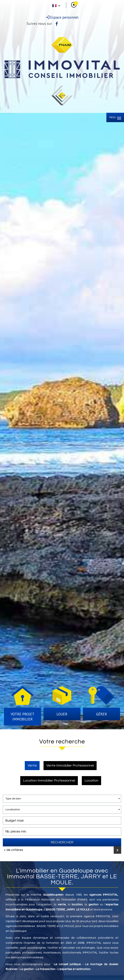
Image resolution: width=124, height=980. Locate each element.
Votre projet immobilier (23, 717)
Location (91, 781)
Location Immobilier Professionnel (49, 781)
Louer (62, 714)
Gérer (101, 714)
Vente (32, 765)
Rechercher (62, 842)
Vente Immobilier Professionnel (70, 765)
